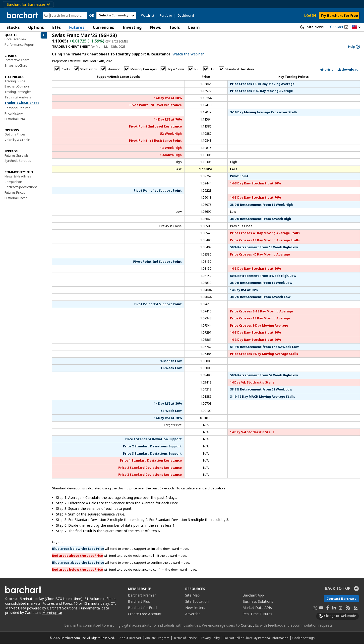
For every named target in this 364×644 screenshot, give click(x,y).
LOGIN (310, 16)
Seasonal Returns (17, 108)
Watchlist (148, 16)
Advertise (193, 614)
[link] (354, 47)
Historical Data (15, 119)
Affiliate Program (157, 638)
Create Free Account (145, 614)
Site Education (197, 601)
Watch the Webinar (188, 54)
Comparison (13, 182)
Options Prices (15, 134)
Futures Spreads (17, 155)
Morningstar (52, 613)
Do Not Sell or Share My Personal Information (256, 638)
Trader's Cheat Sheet (22, 103)
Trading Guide (15, 81)
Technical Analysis (18, 97)
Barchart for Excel (143, 608)
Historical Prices (16, 198)
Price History (14, 113)
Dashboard (186, 16)
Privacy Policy (210, 638)
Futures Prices (15, 192)
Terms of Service (185, 638)
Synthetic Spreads (18, 161)
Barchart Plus (139, 601)
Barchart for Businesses (28, 4)
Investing (132, 27)
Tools (175, 27)
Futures (77, 27)
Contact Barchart (341, 599)
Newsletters (195, 608)
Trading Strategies (18, 92)
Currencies (103, 27)
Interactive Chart (17, 60)
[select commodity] (116, 16)
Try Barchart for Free (339, 16)
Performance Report (19, 44)
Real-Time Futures (257, 614)
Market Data (16, 608)
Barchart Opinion (17, 86)
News (155, 27)
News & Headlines (18, 176)
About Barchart (130, 638)
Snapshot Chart (16, 65)
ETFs (57, 27)
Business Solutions (258, 601)
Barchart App (253, 595)
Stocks (13, 27)
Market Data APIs (257, 608)
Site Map (192, 595)
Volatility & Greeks (18, 140)
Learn (194, 27)
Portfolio (166, 16)
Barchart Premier (142, 595)
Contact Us (250, 625)
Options (36, 27)
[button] (356, 27)
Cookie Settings (303, 638)
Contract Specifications (21, 187)
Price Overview (15, 39)
